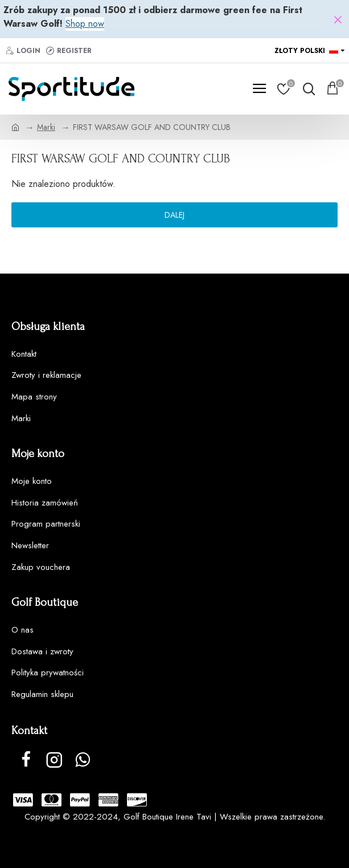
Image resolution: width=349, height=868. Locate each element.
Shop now (85, 24)
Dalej (174, 215)
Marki (46, 127)
